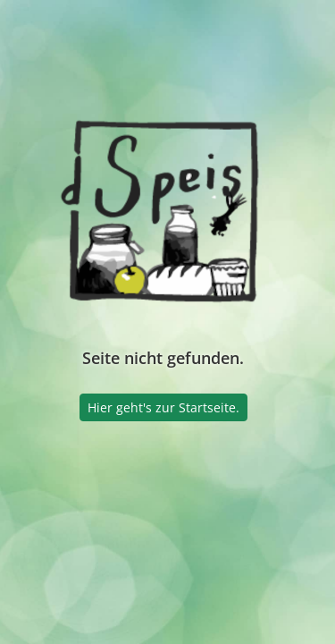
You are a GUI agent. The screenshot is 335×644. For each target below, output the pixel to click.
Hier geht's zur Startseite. (163, 407)
